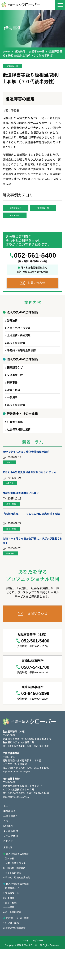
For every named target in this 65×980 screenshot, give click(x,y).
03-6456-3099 (35, 717)
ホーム (7, 51)
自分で (11, 479)
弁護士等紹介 (11, 841)
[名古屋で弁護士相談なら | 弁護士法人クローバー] (23, 5)
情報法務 (12, 577)
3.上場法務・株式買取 (15, 895)
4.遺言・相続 (10, 932)
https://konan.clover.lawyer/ (17, 795)
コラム (7, 846)
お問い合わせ (36, 295)
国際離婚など (19, 209)
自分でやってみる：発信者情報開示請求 (28, 467)
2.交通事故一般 (12, 922)
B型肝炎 (12, 504)
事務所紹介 (10, 836)
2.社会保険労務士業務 (15, 958)
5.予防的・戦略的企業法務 (18, 905)
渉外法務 (13, 333)
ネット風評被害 (17, 356)
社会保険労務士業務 (20, 445)
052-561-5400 (35, 267)
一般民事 (13, 412)
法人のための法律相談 (18, 880)
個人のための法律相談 (18, 912)
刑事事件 (13, 397)
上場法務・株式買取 (20, 348)
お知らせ (8, 867)
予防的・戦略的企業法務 (23, 364)
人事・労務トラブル (20, 340)
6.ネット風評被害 (13, 942)
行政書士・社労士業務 (18, 948)
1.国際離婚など (12, 917)
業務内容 (8, 874)
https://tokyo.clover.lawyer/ (17, 821)
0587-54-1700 (35, 691)
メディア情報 (11, 862)
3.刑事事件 (9, 927)
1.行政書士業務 (12, 953)
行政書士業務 (16, 438)
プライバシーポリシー (33, 971)
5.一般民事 (9, 937)
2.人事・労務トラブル (15, 890)
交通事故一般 (38, 51)
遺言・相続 (18, 227)
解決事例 (21, 51)
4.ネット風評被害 (13, 900)
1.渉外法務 (9, 885)
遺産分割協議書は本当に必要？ (22, 514)
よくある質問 (11, 857)
